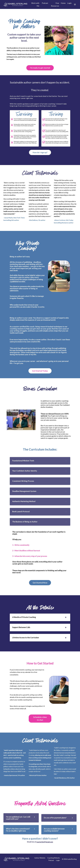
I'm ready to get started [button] (40, 68)
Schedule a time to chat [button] (40, 721)
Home (63, 3)
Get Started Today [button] (40, 371)
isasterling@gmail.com (45, 845)
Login (69, 3)
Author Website (40, 861)
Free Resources (55, 5)
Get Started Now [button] (40, 585)
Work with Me (35, 5)
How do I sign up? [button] (40, 153)
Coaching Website (54, 861)
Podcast (45, 3)
